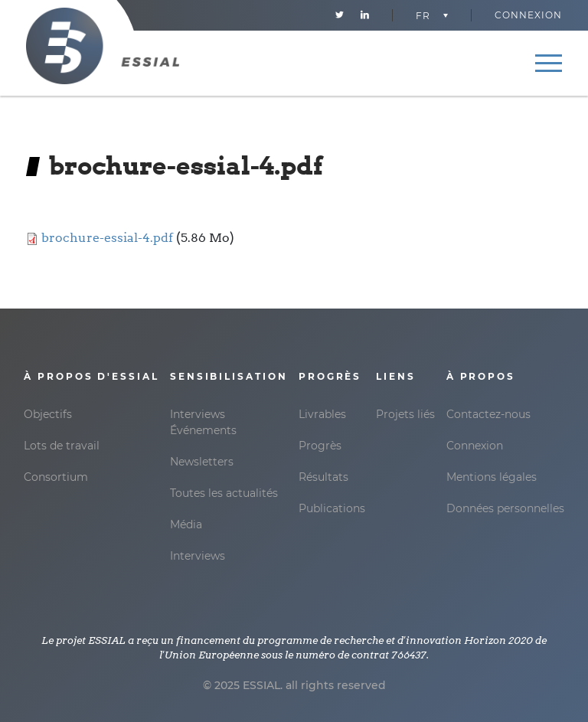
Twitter (340, 15)
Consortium (56, 477)
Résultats (323, 477)
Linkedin (365, 15)
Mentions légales (492, 477)
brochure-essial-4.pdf (107, 238)
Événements (203, 430)
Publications (332, 508)
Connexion (528, 15)
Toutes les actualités (224, 493)
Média (186, 524)
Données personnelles (505, 508)
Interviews (198, 414)
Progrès (320, 446)
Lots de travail (62, 446)
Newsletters (202, 462)
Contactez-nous (488, 414)
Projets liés (405, 414)
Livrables (322, 414)
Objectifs (48, 414)
